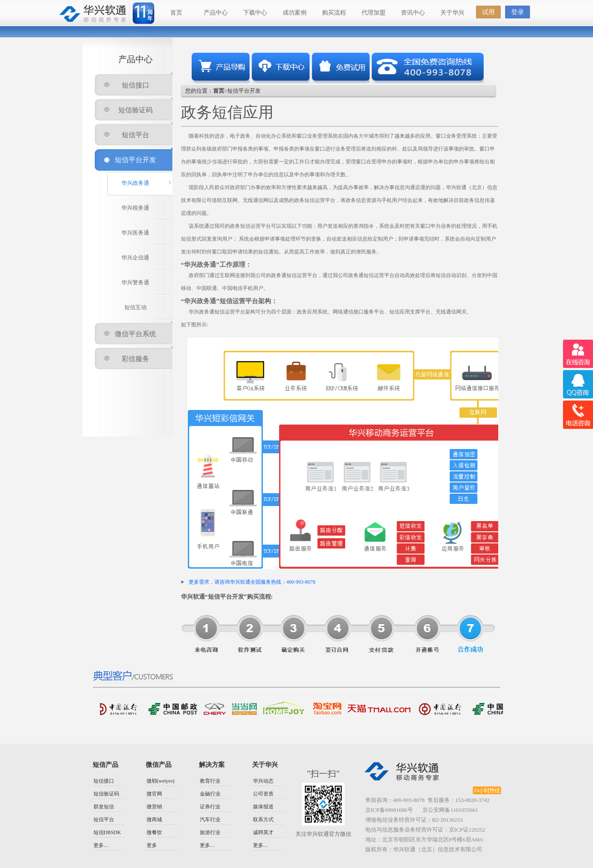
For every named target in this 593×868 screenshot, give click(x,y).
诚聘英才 (263, 832)
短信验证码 (135, 110)
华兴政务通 (135, 183)
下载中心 (255, 13)
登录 (518, 12)
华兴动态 (263, 781)
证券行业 (210, 807)
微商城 (154, 820)
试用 (488, 12)
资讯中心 (413, 13)
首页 (176, 13)
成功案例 (295, 13)
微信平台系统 (135, 334)
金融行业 (210, 794)
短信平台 (135, 135)
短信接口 (135, 85)
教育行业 (210, 781)
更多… (101, 845)
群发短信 (104, 807)
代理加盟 (373, 13)
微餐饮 (154, 832)
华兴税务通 (135, 208)
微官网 (154, 794)
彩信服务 (135, 359)
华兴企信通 (135, 258)
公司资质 (263, 794)
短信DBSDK (107, 832)
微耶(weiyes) (161, 781)
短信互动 (135, 307)
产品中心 (216, 13)
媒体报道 (263, 807)
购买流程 (334, 13)
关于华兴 (452, 13)
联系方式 (263, 820)
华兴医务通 (135, 233)
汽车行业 (210, 820)
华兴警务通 (135, 282)
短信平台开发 (135, 160)
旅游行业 (210, 832)
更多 (152, 845)
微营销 (154, 807)
